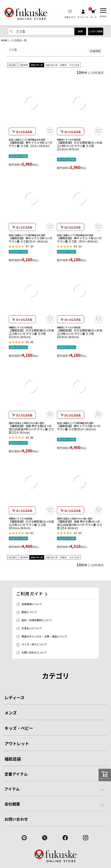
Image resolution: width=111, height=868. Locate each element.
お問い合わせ (16, 819)
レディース (14, 697)
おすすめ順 (74, 65)
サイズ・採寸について (34, 644)
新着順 (63, 65)
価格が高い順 (52, 65)
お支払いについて (32, 628)
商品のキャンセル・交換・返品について (44, 636)
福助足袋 (13, 759)
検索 (80, 31)
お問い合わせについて (34, 652)
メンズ (11, 713)
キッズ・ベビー (19, 728)
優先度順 (24, 65)
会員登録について (32, 604)
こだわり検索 (96, 31)
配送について (29, 612)
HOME (4, 40)
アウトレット (17, 743)
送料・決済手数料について (37, 620)
